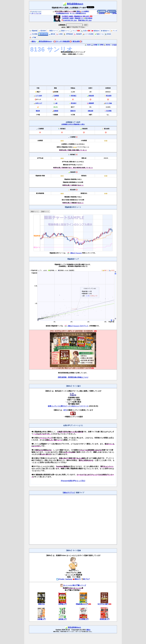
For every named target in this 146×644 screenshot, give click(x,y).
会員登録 (102, 11)
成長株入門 (62, 619)
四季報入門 (62, 604)
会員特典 (100, 13)
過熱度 (56, 111)
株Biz (33, 41)
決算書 (94, 45)
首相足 (108, 34)
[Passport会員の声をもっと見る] (73, 481)
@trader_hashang (64, 579)
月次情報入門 (84, 619)
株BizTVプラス (69, 493)
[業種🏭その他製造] (83, 11)
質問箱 (113, 13)
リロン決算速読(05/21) (78, 13)
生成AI (84, 31)
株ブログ (85, 579)
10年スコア (39, 103)
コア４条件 (39, 96)
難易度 (38, 111)
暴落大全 (41, 604)
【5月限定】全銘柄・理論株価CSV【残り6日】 (76, 16)
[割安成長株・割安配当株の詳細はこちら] (73, 377)
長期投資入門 (105, 619)
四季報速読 (68, 34)
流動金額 (90, 111)
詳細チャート (64, 31)
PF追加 (113, 45)
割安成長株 (43, 34)
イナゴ (109, 103)
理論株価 (33, 31)
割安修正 (74, 96)
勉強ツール (99, 34)
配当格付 (42, 31)
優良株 (52, 34)
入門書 (33, 38)
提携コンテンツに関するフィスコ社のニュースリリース (68, 406)
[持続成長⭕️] (67, 41)
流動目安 (73, 111)
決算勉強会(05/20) (62, 13)
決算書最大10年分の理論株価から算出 (73, 124)
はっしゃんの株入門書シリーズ (73, 585)
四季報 (101, 45)
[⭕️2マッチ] (58, 41)
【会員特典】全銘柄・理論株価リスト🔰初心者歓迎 (77, 18)
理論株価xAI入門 (82, 604)
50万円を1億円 (103, 604)
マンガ (114, 31)
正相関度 (56, 96)
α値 (56, 103)
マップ (74, 31)
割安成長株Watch (75, 4)
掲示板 (107, 45)
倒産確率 (78, 34)
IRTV (65, 410)
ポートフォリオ (35, 13)
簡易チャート (53, 31)
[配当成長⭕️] (77, 41)
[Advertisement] (73, 71)
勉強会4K (96, 31)
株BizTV (77, 579)
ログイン (112, 11)
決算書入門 (41, 619)
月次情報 (33, 34)
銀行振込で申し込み (85, 20)
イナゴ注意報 (88, 34)
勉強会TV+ (105, 31)
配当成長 (109, 96)
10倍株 (59, 34)
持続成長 (91, 96)
